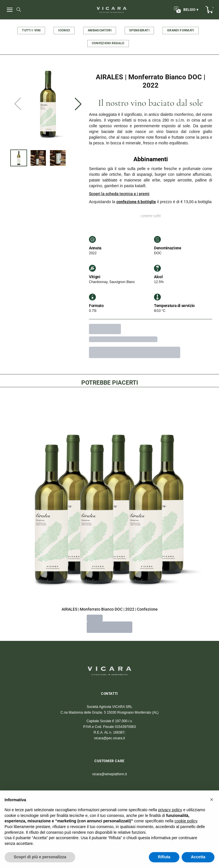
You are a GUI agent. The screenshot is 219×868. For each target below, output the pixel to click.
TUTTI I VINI (31, 30)
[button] (212, 813)
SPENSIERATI (139, 30)
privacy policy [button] (170, 823)
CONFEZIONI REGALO (108, 43)
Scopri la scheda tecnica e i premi (119, 194)
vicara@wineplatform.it (109, 774)
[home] (112, 10)
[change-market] (185, 10)
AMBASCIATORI (100, 30)
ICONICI (64, 30)
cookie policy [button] (186, 834)
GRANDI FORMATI (181, 30)
